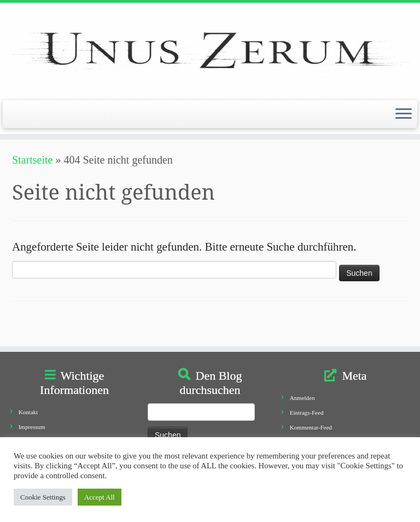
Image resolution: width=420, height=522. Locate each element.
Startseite (32, 160)
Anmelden (302, 398)
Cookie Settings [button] (43, 497)
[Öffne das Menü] (404, 114)
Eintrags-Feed (307, 413)
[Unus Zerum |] (210, 50)
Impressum (32, 427)
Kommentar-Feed (311, 427)
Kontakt (28, 412)
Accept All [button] (100, 497)
